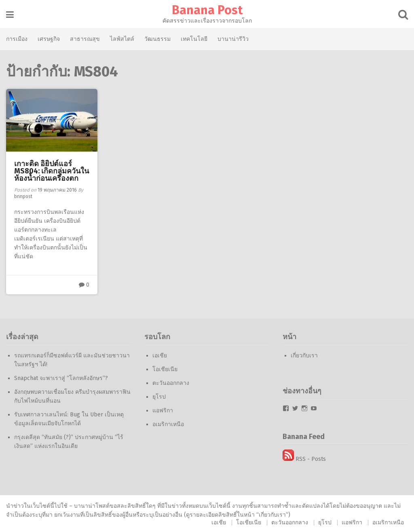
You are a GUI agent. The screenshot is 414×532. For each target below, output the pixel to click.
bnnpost (23, 196)
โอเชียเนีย (165, 369)
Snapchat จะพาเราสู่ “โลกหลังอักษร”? (61, 378)
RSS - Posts (304, 459)
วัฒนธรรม (157, 39)
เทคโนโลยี (194, 39)
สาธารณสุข (85, 39)
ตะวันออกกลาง (171, 383)
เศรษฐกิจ (49, 39)
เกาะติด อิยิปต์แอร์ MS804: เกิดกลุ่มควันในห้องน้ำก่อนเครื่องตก (52, 171)
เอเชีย (160, 356)
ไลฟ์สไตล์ (122, 39)
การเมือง (17, 39)
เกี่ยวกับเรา (304, 356)
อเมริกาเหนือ (168, 424)
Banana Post (207, 10)
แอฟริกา (163, 411)
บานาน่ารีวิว (233, 39)
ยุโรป (159, 397)
